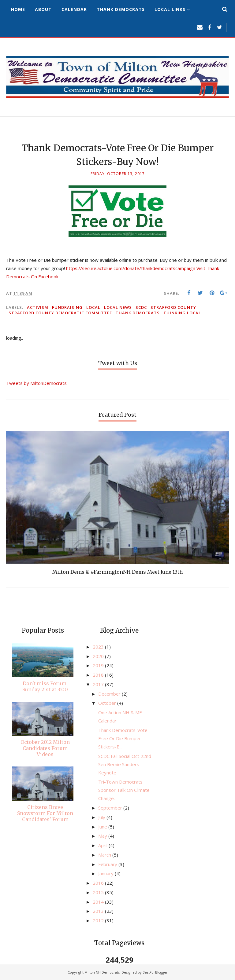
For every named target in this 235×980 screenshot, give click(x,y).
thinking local (182, 313)
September (111, 808)
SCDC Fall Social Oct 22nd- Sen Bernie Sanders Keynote (126, 764)
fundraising (67, 307)
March (105, 855)
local (93, 307)
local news (118, 307)
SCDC (141, 307)
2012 (99, 920)
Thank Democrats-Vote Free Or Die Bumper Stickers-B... (123, 738)
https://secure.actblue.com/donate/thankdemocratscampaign (131, 268)
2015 (99, 892)
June (103, 827)
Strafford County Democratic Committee (60, 313)
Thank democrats (138, 313)
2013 (99, 911)
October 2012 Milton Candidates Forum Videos (45, 748)
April (103, 845)
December (110, 694)
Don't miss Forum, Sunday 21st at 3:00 (45, 686)
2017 (99, 684)
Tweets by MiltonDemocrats (36, 383)
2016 (99, 883)
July (102, 817)
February (108, 864)
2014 (99, 902)
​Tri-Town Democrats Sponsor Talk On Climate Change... (124, 790)
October (108, 703)
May (103, 836)
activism (38, 307)
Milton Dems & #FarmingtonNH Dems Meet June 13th (117, 572)
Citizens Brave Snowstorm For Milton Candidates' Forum (45, 813)
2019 (99, 665)
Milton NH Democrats (102, 972)
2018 (99, 675)
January (106, 873)
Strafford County (173, 307)
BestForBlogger (155, 972)
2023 (99, 647)
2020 (99, 656)
